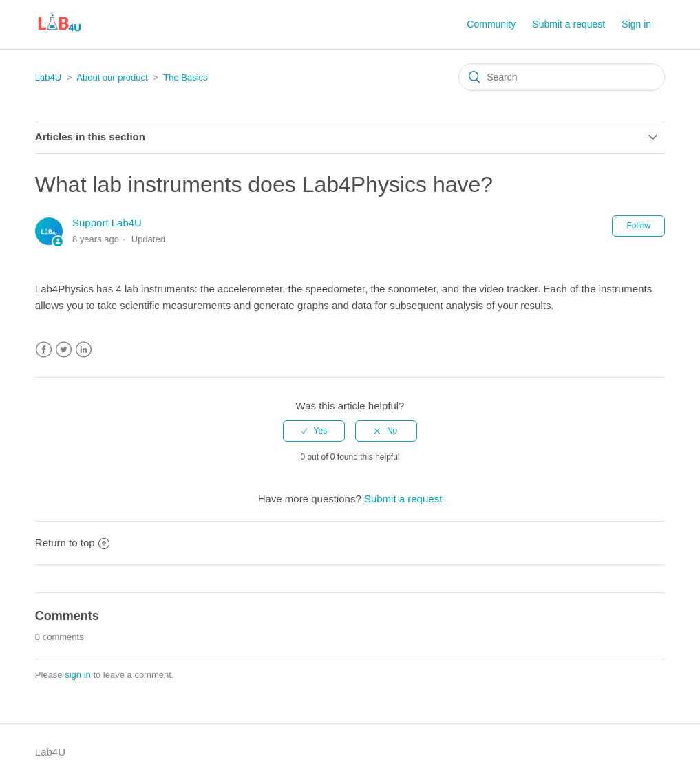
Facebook (44, 350)
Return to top (72, 543)
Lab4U (48, 77)
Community (491, 24)
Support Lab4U (107, 223)
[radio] (314, 431)
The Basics (185, 77)
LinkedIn (84, 350)
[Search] (562, 77)
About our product (112, 77)
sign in (78, 675)
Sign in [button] (636, 24)
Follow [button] (638, 226)
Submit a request (569, 24)
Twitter (64, 350)
